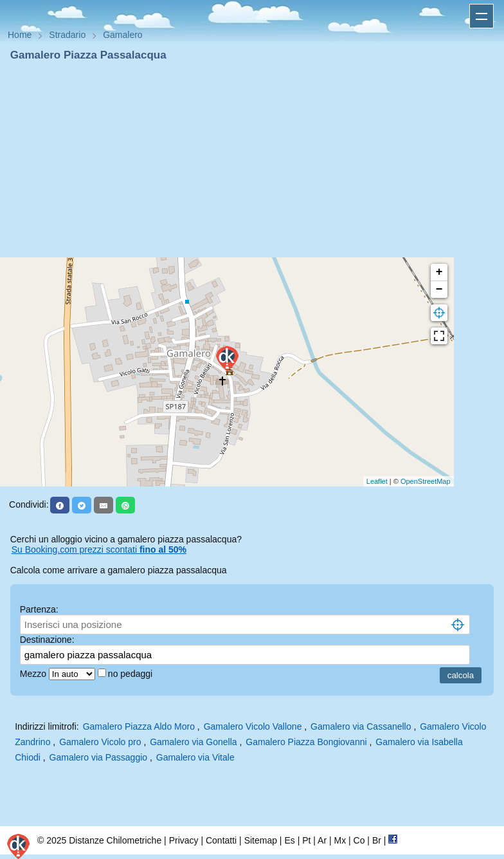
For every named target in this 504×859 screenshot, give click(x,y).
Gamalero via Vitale (195, 757)
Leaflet (377, 481)
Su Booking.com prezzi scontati (99, 550)
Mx (340, 840)
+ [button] (439, 272)
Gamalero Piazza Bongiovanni (306, 742)
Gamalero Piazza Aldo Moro (139, 726)
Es (289, 840)
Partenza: (39, 609)
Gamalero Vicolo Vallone (253, 726)
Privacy (184, 840)
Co (359, 840)
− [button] (439, 290)
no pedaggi (131, 674)
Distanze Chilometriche (115, 840)
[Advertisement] (252, 160)
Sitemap (261, 840)
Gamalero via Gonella (193, 742)
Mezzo (34, 674)
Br (377, 840)
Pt (306, 840)
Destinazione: (47, 640)
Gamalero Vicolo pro (100, 742)
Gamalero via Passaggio (99, 757)
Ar (322, 840)
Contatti (221, 840)
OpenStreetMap (426, 481)
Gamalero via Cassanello (361, 726)
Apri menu (482, 16)
